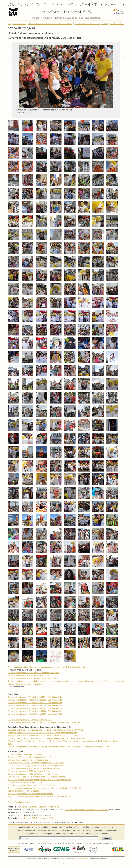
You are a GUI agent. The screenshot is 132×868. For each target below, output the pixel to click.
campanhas (29, 834)
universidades (112, 830)
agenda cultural (58, 827)
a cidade (45, 827)
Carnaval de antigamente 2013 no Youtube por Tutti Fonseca (33, 678)
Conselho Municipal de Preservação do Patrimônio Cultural (32, 785)
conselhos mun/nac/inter (25, 830)
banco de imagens (44, 834)
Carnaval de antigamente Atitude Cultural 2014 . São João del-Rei (35, 697)
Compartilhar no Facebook (18, 823)
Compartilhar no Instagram (40, 823)
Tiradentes (55, 5)
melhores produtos (91, 827)
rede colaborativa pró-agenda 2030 (99, 23)
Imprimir (79, 823)
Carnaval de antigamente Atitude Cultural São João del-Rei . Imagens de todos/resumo (44, 722)
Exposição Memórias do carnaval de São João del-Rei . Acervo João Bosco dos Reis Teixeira (46, 738)
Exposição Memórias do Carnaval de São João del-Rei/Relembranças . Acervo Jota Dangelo (46, 730)
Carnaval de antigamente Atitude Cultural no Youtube (30, 720)
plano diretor (98, 830)
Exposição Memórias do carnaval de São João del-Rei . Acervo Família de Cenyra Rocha (45, 736)
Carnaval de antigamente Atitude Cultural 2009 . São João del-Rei (35, 708)
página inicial (17, 23)
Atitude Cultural (24, 818)
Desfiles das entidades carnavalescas (23, 791)
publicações (65, 830)
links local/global (93, 834)
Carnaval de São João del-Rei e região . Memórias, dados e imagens (36, 777)
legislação (87, 830)
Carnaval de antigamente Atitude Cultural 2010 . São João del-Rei (35, 706)
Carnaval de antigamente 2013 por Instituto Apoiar (28, 676)
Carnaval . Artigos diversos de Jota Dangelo (26, 754)
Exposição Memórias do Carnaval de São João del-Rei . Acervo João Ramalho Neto (42, 733)
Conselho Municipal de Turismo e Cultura (25, 782)
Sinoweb (66, 864)
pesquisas (76, 830)
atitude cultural (107, 827)
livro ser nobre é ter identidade (50, 23)
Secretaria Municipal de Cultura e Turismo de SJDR (86, 810)
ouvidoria (80, 834)
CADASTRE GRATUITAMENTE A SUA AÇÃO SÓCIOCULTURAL (95, 843)
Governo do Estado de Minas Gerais (44, 807)
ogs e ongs (53, 830)
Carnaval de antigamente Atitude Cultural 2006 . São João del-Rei (35, 714)
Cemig (24, 807)
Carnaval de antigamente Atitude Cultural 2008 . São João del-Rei (35, 711)
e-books (57, 834)
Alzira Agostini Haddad (81, 859)
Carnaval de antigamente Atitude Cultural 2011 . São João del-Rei (35, 703)
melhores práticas (74, 827)
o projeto (36, 827)
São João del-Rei (25, 5)
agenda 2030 (68, 834)
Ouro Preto (82, 5)
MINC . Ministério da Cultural (44, 818)
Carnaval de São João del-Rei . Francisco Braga (28, 760)
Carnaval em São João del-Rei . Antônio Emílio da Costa (31, 757)
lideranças (42, 830)
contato (105, 834)
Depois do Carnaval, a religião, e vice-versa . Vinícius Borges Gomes (36, 766)
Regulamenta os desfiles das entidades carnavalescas (30, 794)
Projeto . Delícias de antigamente (21, 802)
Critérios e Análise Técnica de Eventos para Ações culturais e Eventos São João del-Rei (44, 788)
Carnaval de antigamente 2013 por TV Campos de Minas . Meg (34, 673)
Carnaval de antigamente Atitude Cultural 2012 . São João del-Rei (35, 700)
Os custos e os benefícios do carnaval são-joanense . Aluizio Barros (36, 763)
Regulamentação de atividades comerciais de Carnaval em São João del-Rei (39, 780)
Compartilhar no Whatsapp (63, 823)
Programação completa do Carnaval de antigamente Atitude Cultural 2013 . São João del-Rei (46, 667)
